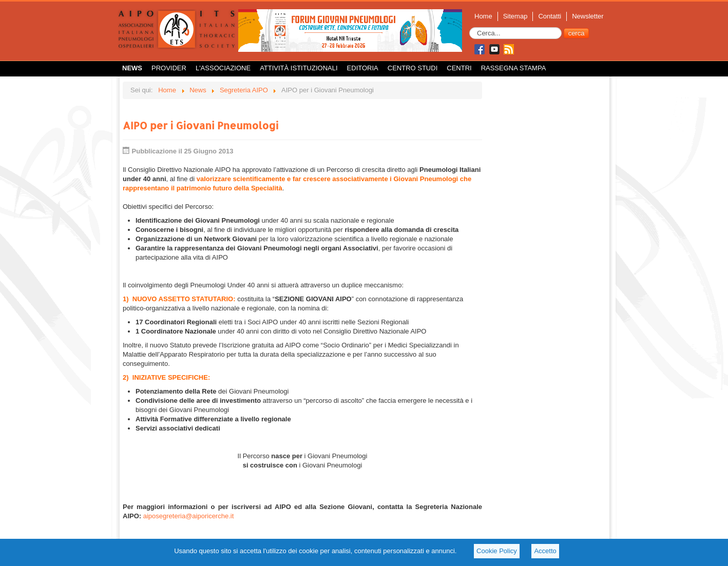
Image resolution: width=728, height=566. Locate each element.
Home (483, 16)
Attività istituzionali (299, 68)
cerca (577, 33)
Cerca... (470, 27)
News (132, 68)
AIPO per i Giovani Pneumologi (200, 125)
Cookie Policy (497, 551)
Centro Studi (413, 68)
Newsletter (588, 16)
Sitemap (515, 16)
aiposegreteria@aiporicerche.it (189, 516)
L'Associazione (223, 68)
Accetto (545, 551)
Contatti (550, 16)
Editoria (363, 68)
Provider (169, 68)
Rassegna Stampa (514, 68)
